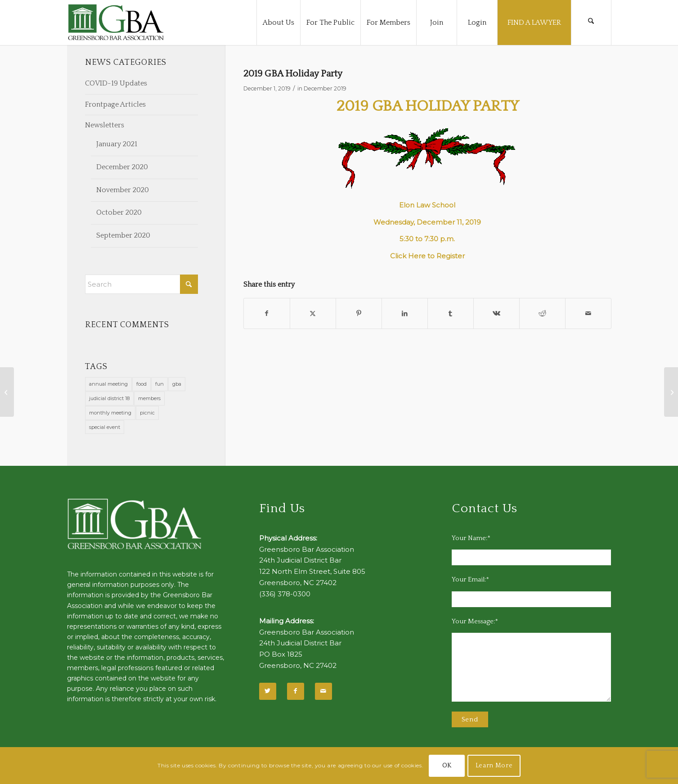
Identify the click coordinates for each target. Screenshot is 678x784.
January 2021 (117, 144)
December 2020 (122, 167)
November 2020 (123, 190)
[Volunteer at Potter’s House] (671, 392)
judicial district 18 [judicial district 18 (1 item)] (109, 398)
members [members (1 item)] (149, 398)
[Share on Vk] (496, 313)
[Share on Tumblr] (451, 313)
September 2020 (123, 235)
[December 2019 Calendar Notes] (7, 392)
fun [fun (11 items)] (159, 384)
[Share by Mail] (588, 313)
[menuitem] (278, 23)
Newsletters (105, 125)
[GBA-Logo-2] (116, 23)
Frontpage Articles (115, 104)
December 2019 (325, 88)
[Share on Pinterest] (359, 313)
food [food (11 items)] (141, 384)
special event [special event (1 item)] (105, 427)
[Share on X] (313, 313)
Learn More (494, 766)
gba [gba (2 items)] (177, 384)
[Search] (591, 23)
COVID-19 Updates (116, 83)
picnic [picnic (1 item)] (147, 413)
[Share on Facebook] (267, 313)
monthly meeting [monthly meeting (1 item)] (110, 413)
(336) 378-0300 (285, 594)
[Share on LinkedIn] (405, 313)
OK (447, 766)
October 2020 (119, 212)
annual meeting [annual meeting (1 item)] (108, 384)
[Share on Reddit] (542, 313)
